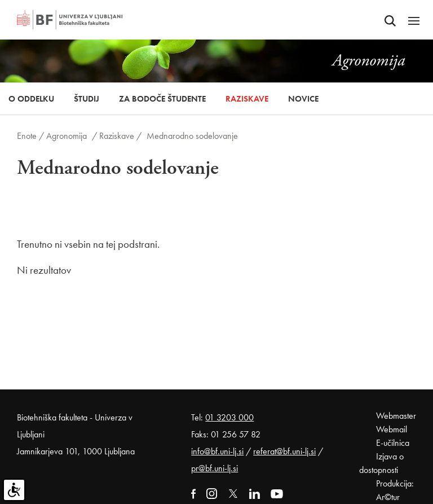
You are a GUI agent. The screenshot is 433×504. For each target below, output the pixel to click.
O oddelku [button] (31, 99)
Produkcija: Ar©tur (395, 490)
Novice (303, 99)
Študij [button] (87, 99)
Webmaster (396, 416)
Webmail (392, 429)
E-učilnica (393, 443)
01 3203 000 (229, 417)
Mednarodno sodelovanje (192, 136)
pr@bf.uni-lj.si (215, 468)
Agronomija (67, 136)
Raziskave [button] (247, 99)
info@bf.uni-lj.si (217, 451)
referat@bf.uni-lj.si (284, 451)
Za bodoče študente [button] (162, 99)
